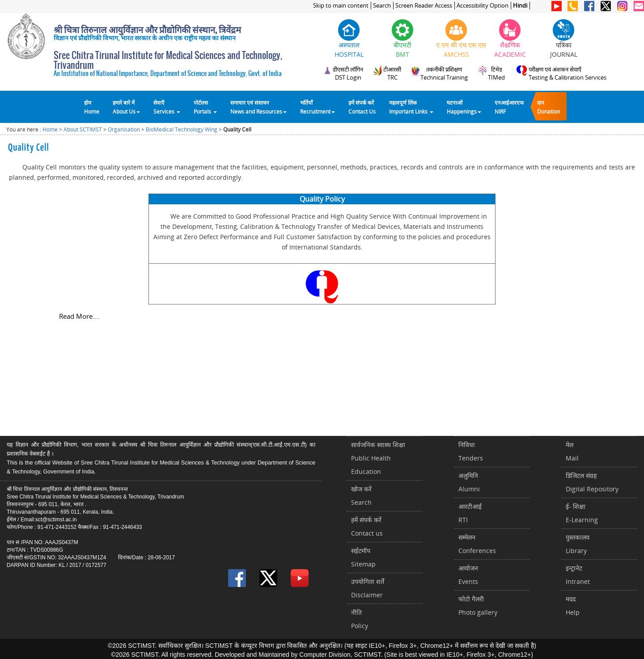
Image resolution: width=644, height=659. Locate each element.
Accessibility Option (483, 6)
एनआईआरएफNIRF (509, 107)
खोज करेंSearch (361, 496)
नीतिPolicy (360, 619)
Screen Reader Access (424, 6)
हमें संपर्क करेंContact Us (362, 107)
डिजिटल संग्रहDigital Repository (592, 482)
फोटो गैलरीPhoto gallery (478, 606)
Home (50, 129)
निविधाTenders (471, 451)
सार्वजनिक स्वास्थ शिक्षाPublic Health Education (378, 458)
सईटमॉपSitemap (363, 557)
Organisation (124, 129)
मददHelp (573, 606)
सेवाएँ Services (167, 107)
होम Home (92, 107)
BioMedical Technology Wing (182, 129)
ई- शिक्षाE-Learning (582, 513)
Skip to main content (341, 6)
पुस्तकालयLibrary (578, 544)
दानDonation (549, 107)
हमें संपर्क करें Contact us (367, 526)
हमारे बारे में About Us (126, 107)
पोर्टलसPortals (205, 107)
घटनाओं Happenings (464, 107)
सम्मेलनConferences (477, 544)
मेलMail (572, 451)
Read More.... (79, 316)
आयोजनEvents (468, 575)
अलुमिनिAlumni (469, 482)
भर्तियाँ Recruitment (318, 107)
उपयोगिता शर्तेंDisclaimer (368, 588)
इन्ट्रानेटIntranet (578, 575)
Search (382, 6)
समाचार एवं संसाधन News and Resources (258, 107)
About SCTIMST (83, 129)
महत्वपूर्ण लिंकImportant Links (411, 107)
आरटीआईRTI (470, 513)
